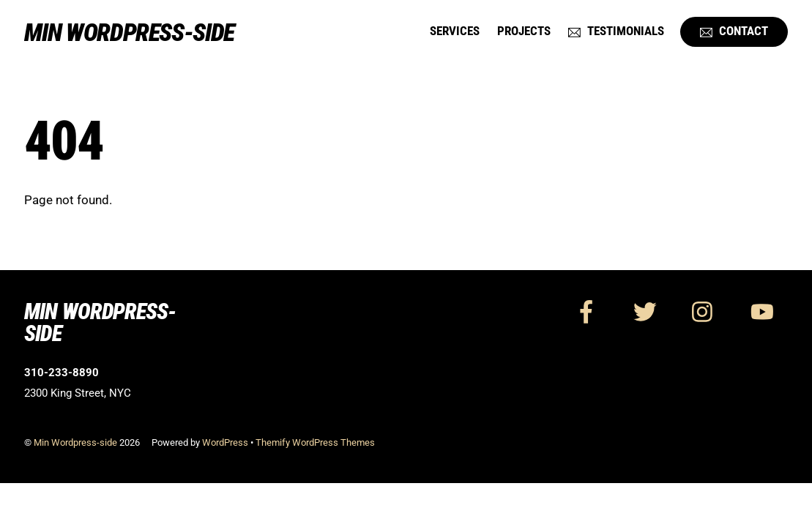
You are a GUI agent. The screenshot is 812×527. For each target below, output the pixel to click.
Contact (734, 31)
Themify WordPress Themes (315, 442)
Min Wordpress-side (75, 442)
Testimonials (616, 31)
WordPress (225, 442)
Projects (524, 31)
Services (455, 31)
